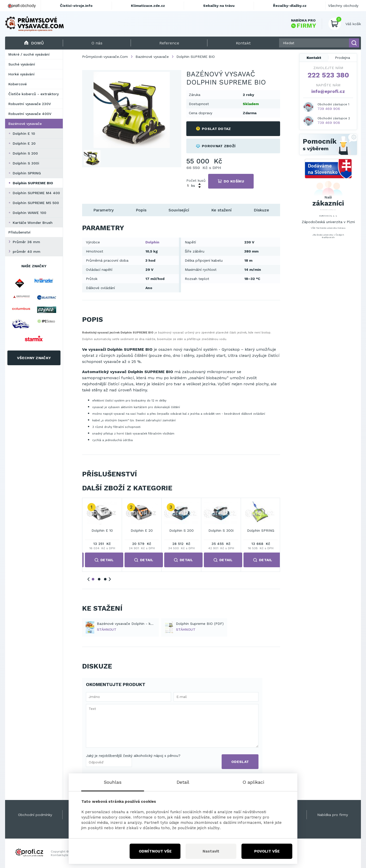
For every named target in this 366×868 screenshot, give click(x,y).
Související (179, 210)
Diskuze (261, 210)
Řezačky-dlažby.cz (290, 6)
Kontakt (314, 58)
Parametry (103, 210)
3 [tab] (105, 579)
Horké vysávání (21, 74)
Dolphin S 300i (26, 163)
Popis (141, 210)
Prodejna (342, 58)
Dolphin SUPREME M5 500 (36, 203)
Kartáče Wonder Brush (33, 223)
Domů (34, 43)
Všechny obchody (343, 6)
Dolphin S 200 (25, 153)
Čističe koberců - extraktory (34, 94)
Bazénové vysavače (25, 124)
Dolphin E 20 (24, 143)
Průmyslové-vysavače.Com (105, 57)
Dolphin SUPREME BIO (33, 183)
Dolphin (152, 242)
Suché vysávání (22, 64)
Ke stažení (221, 210)
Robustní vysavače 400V (30, 114)
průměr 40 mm (27, 252)
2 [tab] (99, 579)
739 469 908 (329, 123)
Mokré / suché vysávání (29, 54)
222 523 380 (328, 75)
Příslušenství (19, 232)
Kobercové (18, 84)
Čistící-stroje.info (76, 6)
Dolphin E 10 (24, 133)
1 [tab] (93, 579)
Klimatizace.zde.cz (148, 6)
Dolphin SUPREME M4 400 (36, 193)
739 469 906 (329, 109)
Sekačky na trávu (219, 6)
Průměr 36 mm (26, 242)
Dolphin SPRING (27, 173)
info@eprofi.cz (328, 91)
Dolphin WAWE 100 (29, 213)
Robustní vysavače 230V (30, 104)
